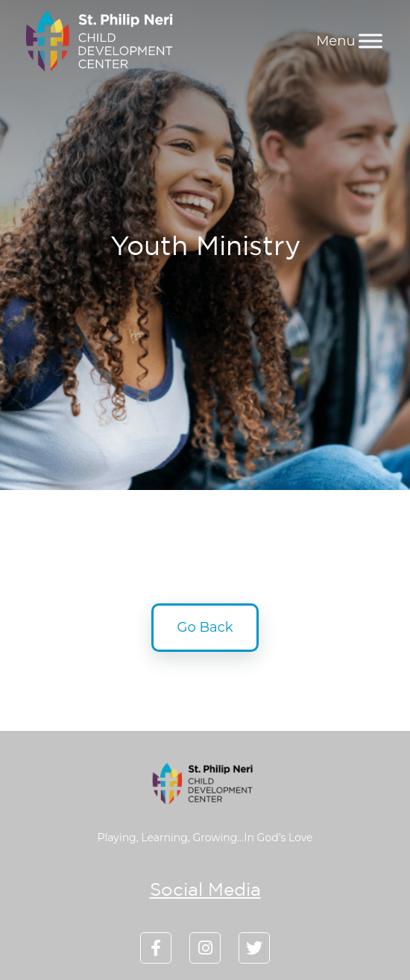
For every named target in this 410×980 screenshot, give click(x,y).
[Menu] (370, 41)
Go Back (205, 627)
